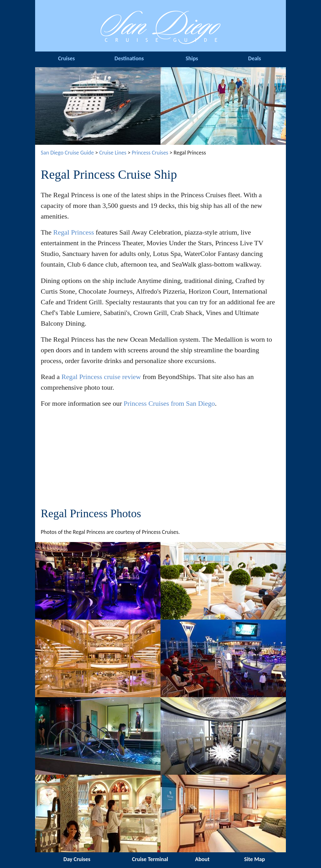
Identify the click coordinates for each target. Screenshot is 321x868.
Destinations (129, 58)
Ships (192, 58)
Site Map (255, 859)
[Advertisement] (160, 458)
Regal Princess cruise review (101, 377)
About (202, 859)
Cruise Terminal (150, 859)
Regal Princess (74, 232)
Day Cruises (77, 859)
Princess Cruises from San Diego (169, 403)
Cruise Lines (113, 153)
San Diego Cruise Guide (67, 153)
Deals (255, 58)
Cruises (66, 58)
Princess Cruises (150, 153)
